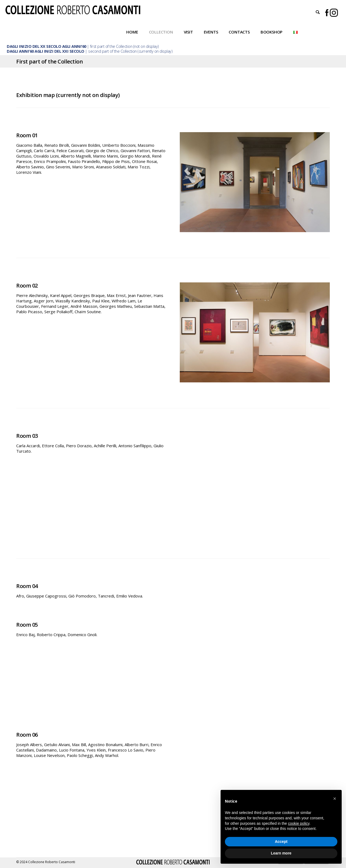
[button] (335, 799)
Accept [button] (281, 842)
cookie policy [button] (299, 823)
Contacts (239, 32)
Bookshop (272, 32)
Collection (161, 32)
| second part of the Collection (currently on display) (89, 51)
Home (132, 32)
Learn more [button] (281, 853)
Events (211, 32)
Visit (188, 32)
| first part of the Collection (69, 46)
